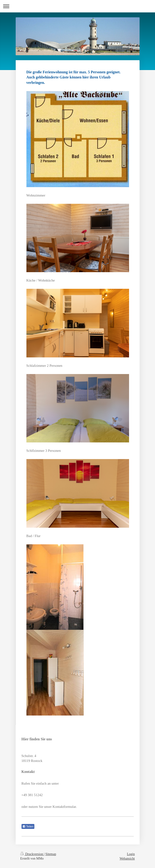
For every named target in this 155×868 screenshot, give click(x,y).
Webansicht (127, 859)
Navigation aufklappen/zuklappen (77, 6)
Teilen (28, 827)
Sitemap (51, 854)
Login (131, 854)
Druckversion (32, 854)
